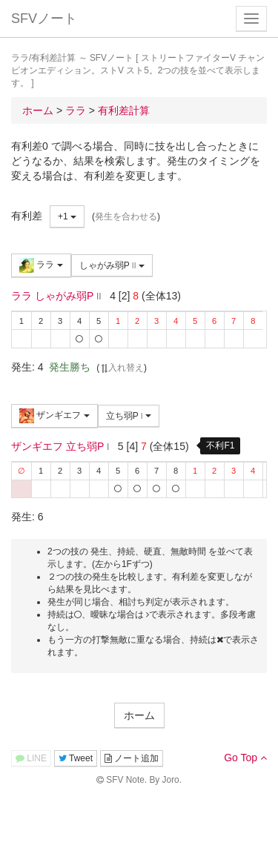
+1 (67, 216)
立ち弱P (129, 416)
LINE (31, 758)
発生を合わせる (126, 216)
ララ (41, 265)
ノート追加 (132, 758)
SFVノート (44, 19)
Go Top (245, 758)
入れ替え (122, 368)
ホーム (139, 715)
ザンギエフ (54, 416)
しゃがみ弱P (112, 265)
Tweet (76, 758)
